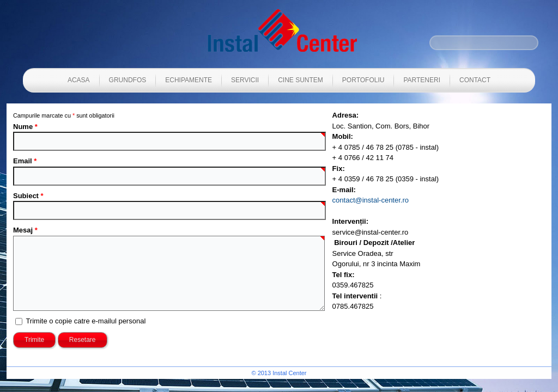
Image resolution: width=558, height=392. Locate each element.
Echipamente (189, 80)
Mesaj (25, 230)
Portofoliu (363, 80)
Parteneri (422, 80)
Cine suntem (301, 80)
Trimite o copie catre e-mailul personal (86, 321)
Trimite (34, 340)
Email (25, 161)
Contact (475, 80)
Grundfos (128, 80)
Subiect (28, 196)
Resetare (83, 340)
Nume (25, 127)
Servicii (245, 80)
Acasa (79, 80)
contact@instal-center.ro (371, 200)
